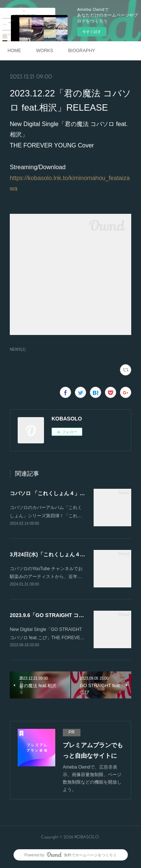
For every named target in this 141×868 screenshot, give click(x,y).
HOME (14, 51)
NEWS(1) (18, 349)
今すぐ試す (92, 32)
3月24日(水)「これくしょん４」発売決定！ (61, 554)
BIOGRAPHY (81, 51)
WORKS (45, 51)
